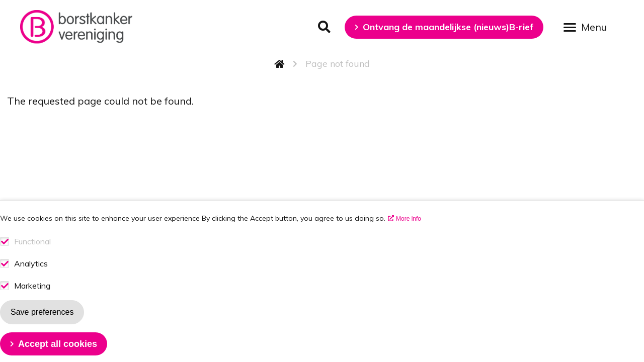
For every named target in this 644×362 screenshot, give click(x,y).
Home (280, 64)
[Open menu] (589, 26)
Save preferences (42, 327)
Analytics (31, 278)
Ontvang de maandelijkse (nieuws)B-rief (448, 27)
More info (409, 233)
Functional (32, 256)
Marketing (32, 300)
